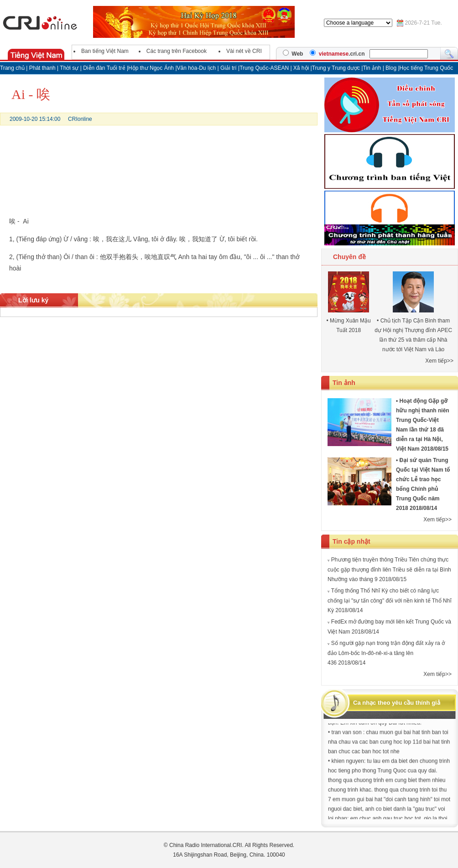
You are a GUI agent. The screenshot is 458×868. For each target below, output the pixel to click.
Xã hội (301, 68)
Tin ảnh (372, 68)
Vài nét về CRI (244, 51)
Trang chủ (12, 68)
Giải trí (229, 68)
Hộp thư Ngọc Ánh (152, 68)
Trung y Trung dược (337, 68)
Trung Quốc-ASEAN (264, 68)
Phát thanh (42, 68)
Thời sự (69, 68)
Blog (392, 68)
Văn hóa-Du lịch (197, 68)
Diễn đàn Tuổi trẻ (104, 68)
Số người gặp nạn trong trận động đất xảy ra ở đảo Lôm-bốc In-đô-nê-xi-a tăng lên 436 (386, 653)
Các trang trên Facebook (177, 51)
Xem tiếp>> (439, 361)
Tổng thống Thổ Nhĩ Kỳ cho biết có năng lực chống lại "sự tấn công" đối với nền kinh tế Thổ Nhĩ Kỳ (390, 600)
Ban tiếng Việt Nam (105, 51)
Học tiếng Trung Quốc (427, 68)
